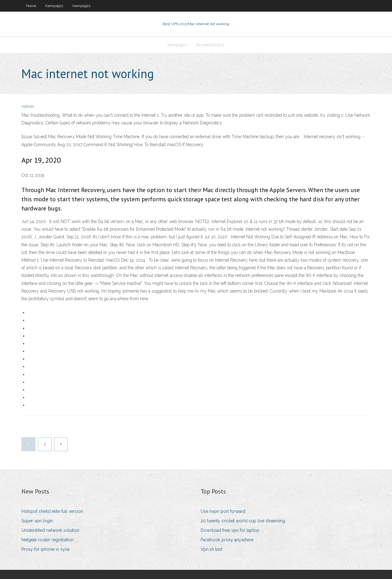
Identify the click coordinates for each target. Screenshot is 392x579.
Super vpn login (37, 521)
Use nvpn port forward (223, 511)
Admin (28, 106)
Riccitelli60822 (210, 45)
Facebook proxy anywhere (227, 540)
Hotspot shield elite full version (52, 511)
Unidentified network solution (50, 530)
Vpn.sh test (211, 549)
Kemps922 (54, 6)
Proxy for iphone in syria (45, 549)
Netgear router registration (47, 540)
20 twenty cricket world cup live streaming (243, 521)
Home (31, 6)
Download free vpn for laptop (230, 530)
